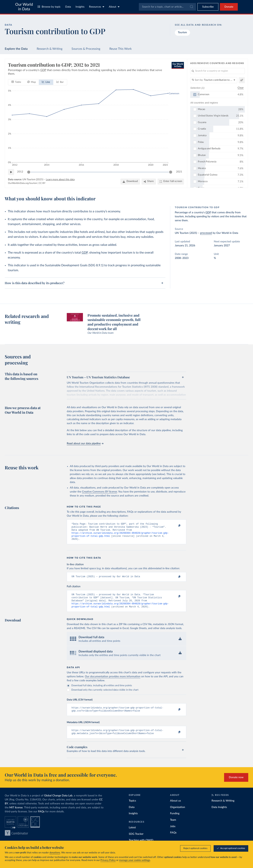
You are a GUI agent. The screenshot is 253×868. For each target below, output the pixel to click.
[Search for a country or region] (218, 71)
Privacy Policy (108, 860)
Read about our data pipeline (85, 443)
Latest (132, 834)
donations (55, 853)
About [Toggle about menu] (114, 7)
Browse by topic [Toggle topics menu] (49, 7)
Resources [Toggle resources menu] (97, 7)
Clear (241, 88)
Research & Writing (50, 49)
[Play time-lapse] (11, 172)
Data (68, 7)
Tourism (182, 32)
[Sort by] (214, 80)
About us (175, 807)
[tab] (16, 82)
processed (206, 233)
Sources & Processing (86, 49)
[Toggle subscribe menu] (208, 7)
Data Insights (219, 813)
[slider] (29, 172)
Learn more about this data (60, 179)
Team (173, 826)
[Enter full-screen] (171, 181)
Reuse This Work (121, 49)
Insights (80, 7)
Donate (229, 7)
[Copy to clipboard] (175, 526)
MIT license (16, 814)
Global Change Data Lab (58, 802)
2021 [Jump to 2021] (179, 172)
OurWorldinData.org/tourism (23, 183)
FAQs (41, 818)
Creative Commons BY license (99, 492)
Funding (175, 820)
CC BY (42, 183)
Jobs (173, 832)
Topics (132, 807)
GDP (85, 253)
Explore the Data (16, 49)
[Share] (149, 181)
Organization (178, 813)
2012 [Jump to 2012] (20, 172)
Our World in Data (24, 7)
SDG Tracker (136, 840)
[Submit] (191, 7)
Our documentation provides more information (113, 681)
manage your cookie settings (135, 860)
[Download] (130, 181)
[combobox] (167, 7)
